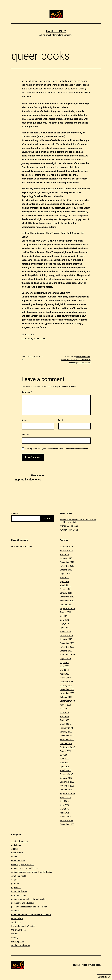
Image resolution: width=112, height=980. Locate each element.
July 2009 (64, 662)
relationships (17, 918)
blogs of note (17, 853)
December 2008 (67, 689)
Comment (27, 392)
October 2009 (66, 651)
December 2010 (67, 597)
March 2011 (65, 585)
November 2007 (67, 739)
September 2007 (67, 747)
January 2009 (66, 686)
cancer (14, 857)
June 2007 (65, 759)
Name (25, 420)
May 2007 (64, 763)
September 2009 (67, 655)
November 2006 (67, 786)
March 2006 (65, 817)
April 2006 (64, 813)
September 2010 (67, 608)
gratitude (15, 884)
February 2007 (66, 774)
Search (14, 514)
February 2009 (66, 682)
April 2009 (64, 674)
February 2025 (66, 547)
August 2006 (66, 797)
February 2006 (66, 820)
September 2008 (67, 701)
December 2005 (67, 824)
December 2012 (67, 562)
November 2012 (67, 566)
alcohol (15, 849)
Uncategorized (18, 941)
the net (14, 934)
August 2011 (66, 574)
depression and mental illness (25, 868)
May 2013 (64, 554)
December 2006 (67, 782)
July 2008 (64, 709)
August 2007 (66, 751)
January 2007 (66, 778)
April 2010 (64, 628)
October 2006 (66, 790)
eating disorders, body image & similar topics (32, 872)
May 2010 (64, 624)
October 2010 (66, 605)
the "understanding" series (23, 926)
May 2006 (64, 809)
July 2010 (64, 616)
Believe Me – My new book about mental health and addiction (78, 521)
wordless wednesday (21, 945)
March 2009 (65, 678)
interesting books (83, 356)
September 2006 (67, 793)
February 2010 (66, 635)
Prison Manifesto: (31, 104)
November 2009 (67, 647)
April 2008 (64, 720)
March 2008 (65, 724)
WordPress (95, 965)
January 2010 (66, 639)
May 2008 (64, 716)
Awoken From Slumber (70, 530)
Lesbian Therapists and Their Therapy (41, 233)
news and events (19, 895)
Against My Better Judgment (36, 189)
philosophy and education (23, 903)
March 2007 (65, 770)
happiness (16, 887)
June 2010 (65, 620)
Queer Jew (27, 293)
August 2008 (66, 705)
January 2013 (66, 558)
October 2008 (66, 697)
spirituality (80, 363)
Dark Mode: (104, 977)
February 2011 (66, 589)
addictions (16, 845)
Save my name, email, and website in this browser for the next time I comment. (57, 449)
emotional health (19, 876)
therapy (88, 363)
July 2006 (64, 801)
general (15, 880)
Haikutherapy (56, 31)
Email (61, 420)
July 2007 (64, 755)
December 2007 (67, 736)
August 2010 (66, 612)
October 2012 (66, 570)
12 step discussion (20, 841)
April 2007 (64, 767)
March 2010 (65, 631)
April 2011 (64, 581)
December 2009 (67, 643)
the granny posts (19, 930)
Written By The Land (69, 526)
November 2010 (67, 601)
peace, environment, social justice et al (29, 899)
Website (25, 434)
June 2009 (65, 666)
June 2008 (65, 712)
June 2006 (65, 805)
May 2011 (64, 577)
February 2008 (66, 728)
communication (18, 860)
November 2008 (67, 693)
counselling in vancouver (34, 338)
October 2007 (66, 743)
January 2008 (66, 732)
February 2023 (66, 550)
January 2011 (66, 593)
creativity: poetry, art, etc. (23, 864)
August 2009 (66, 658)
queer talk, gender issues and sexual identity (31, 914)
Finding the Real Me (32, 133)
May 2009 (64, 670)
